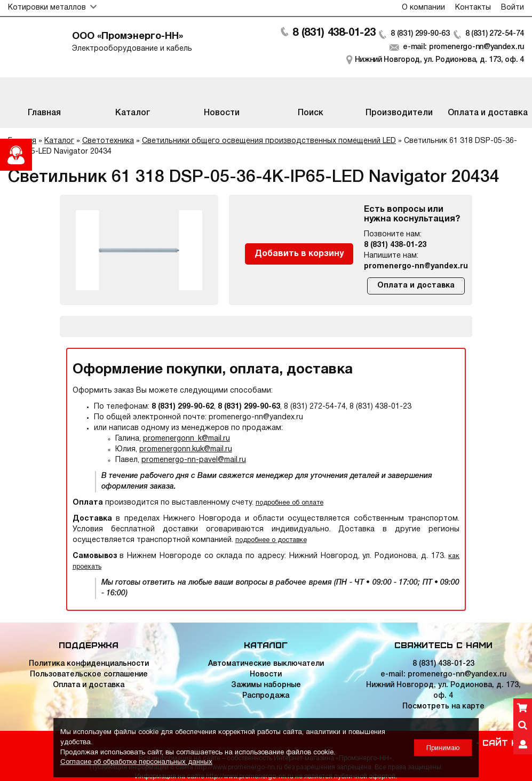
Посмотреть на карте (443, 707)
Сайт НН (503, 742)
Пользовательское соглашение (89, 675)
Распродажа (266, 696)
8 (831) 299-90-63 (420, 34)
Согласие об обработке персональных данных (136, 762)
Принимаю (443, 748)
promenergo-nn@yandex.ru (416, 266)
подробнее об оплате (289, 503)
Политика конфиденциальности (89, 664)
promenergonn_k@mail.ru (186, 439)
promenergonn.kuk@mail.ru (186, 449)
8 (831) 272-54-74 (494, 34)
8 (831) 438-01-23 (333, 33)
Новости (266, 675)
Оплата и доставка (416, 286)
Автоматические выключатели (266, 664)
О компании (423, 8)
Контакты (473, 8)
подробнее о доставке (271, 540)
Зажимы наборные (266, 685)
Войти (513, 8)
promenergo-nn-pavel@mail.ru (194, 460)
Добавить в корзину (299, 254)
